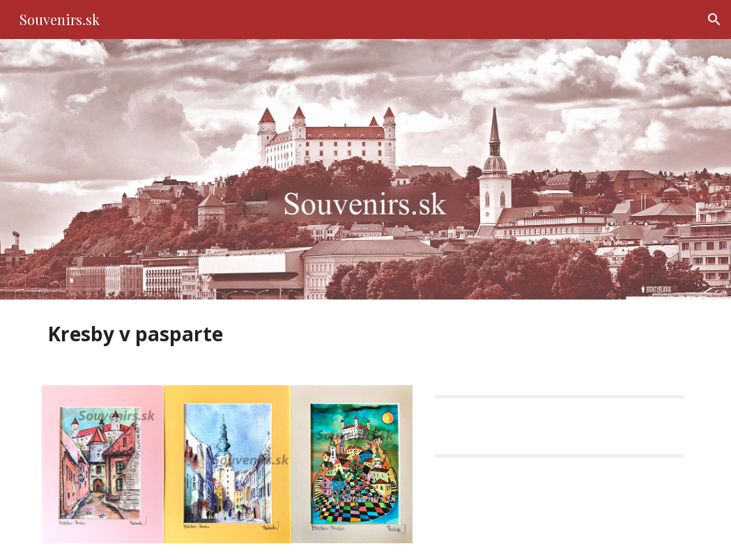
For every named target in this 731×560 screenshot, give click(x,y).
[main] (255, 334)
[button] (714, 20)
